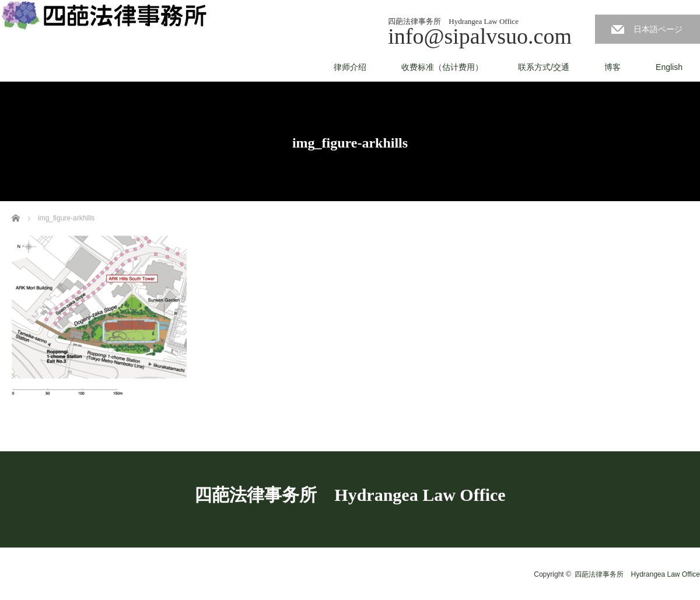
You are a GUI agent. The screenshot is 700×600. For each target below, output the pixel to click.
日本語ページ (658, 29)
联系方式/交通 (544, 67)
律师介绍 (350, 67)
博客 (612, 67)
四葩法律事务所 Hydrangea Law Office (350, 495)
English (669, 67)
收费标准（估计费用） (442, 67)
